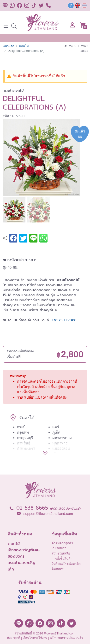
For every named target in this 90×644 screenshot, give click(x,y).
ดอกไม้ (24, 46)
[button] (14, 27)
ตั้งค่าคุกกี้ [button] (14, 638)
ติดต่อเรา (58, 569)
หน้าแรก (8, 46)
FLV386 (70, 320)
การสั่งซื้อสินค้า (62, 559)
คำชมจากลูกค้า (62, 543)
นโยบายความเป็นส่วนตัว (66, 638)
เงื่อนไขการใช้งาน (35, 638)
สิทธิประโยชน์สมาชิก (66, 564)
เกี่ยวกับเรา (59, 548)
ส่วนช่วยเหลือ (61, 553)
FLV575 (56, 320)
